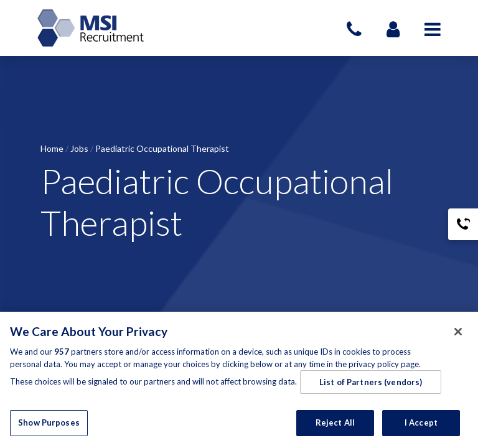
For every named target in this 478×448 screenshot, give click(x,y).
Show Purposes (49, 422)
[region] (239, 380)
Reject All (335, 422)
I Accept (421, 422)
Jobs (79, 148)
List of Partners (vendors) (371, 382)
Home (52, 148)
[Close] (458, 332)
